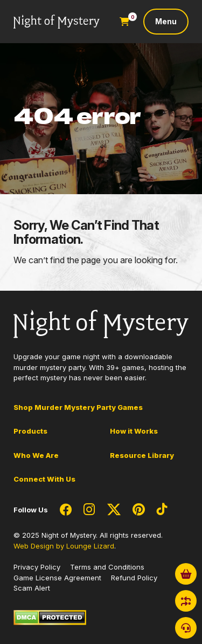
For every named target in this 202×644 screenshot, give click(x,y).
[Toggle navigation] (166, 22)
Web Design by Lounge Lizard (64, 546)
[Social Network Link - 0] (66, 510)
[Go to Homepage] (57, 22)
